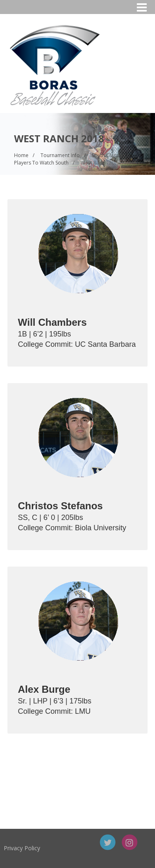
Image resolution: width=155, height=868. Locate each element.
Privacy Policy (46, 848)
